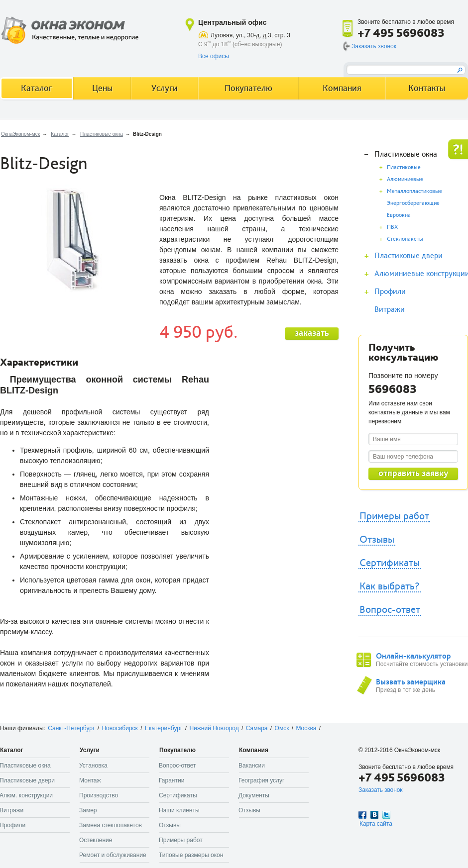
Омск (282, 728)
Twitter (386, 815)
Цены (102, 88)
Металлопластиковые (414, 191)
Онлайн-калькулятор (413, 656)
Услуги (165, 88)
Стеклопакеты (405, 239)
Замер (88, 810)
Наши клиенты (179, 810)
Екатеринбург (164, 728)
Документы (254, 795)
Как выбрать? (390, 586)
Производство (99, 795)
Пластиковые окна (102, 134)
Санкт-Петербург (71, 728)
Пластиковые (404, 167)
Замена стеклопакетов (111, 825)
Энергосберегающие (413, 203)
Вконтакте (374, 815)
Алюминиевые (405, 179)
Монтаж (90, 780)
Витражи (390, 309)
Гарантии (172, 780)
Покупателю (248, 88)
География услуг (261, 780)
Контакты (427, 88)
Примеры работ (394, 516)
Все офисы (214, 56)
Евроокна (399, 215)
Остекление (96, 840)
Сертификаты (390, 563)
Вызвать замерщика (411, 682)
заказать (312, 333)
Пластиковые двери (409, 256)
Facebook (362, 815)
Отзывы (377, 540)
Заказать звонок (374, 46)
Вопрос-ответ (390, 610)
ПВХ (392, 227)
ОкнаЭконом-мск (20, 134)
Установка (93, 766)
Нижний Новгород (214, 728)
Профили (390, 291)
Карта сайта (376, 824)
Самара (257, 728)
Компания (342, 88)
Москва (306, 728)
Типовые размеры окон (191, 855)
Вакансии (252, 766)
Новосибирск (119, 728)
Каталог (60, 134)
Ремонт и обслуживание (113, 855)
